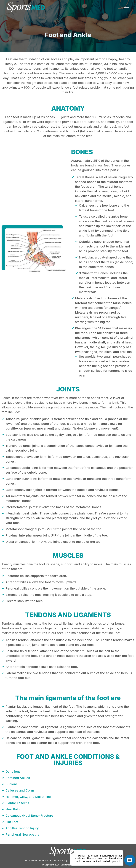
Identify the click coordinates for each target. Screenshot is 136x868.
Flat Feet (12, 822)
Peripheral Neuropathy (22, 834)
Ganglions (13, 772)
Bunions (12, 784)
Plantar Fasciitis (17, 803)
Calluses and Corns (20, 790)
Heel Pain (13, 809)
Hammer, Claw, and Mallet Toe (28, 797)
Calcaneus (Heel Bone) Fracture (29, 816)
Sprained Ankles (18, 778)
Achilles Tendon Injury (22, 828)
